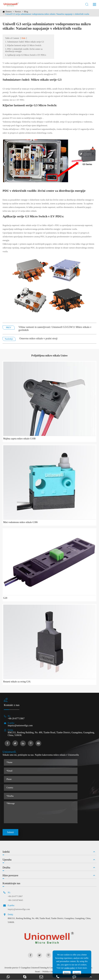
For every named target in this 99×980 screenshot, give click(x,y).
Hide (24, 38)
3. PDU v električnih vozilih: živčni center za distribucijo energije (24, 50)
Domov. (9, 12)
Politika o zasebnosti (51, 972)
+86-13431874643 (15, 900)
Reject (67, 973)
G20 (5, 598)
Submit (10, 832)
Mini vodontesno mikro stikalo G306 (20, 522)
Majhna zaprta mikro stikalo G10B (19, 439)
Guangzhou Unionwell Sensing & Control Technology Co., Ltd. (47, 968)
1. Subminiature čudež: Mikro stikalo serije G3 (25, 42)
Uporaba (7, 860)
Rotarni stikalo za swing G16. (17, 682)
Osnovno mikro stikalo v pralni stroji (38, 338)
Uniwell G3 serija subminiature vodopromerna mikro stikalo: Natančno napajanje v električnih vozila (47, 14)
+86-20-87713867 (16, 718)
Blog (26, 12)
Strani (37, 972)
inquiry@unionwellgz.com (20, 725)
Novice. (18, 12)
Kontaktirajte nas (11, 883)
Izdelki (6, 852)
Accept (77, 973)
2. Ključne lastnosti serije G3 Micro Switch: (23, 45)
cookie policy (70, 968)
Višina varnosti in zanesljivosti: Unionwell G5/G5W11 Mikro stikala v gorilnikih (55, 329)
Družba (6, 868)
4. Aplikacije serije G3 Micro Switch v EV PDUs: (26, 55)
